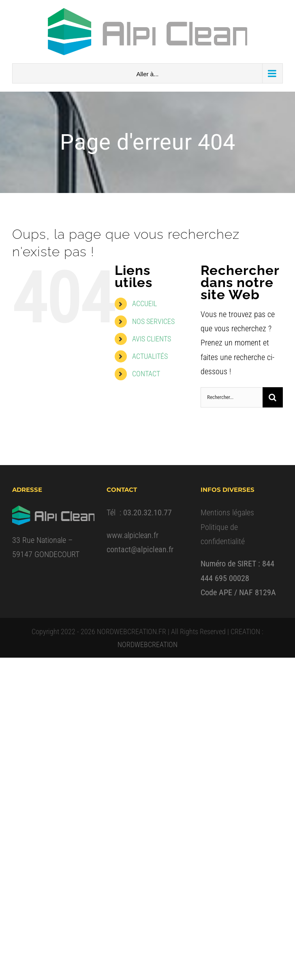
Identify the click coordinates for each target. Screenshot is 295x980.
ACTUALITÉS (150, 356)
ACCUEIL (144, 303)
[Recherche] (273, 397)
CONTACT (146, 374)
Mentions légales (227, 513)
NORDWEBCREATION (147, 644)
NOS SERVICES (153, 321)
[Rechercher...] (232, 397)
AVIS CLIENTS (152, 339)
